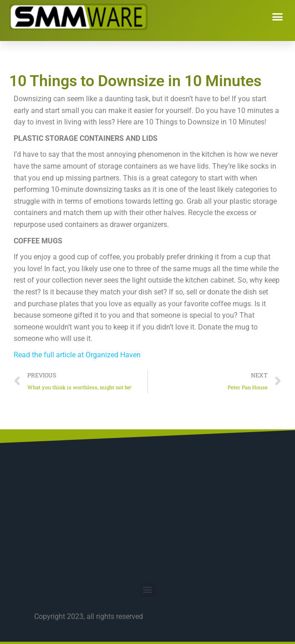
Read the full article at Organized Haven (77, 355)
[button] (278, 17)
